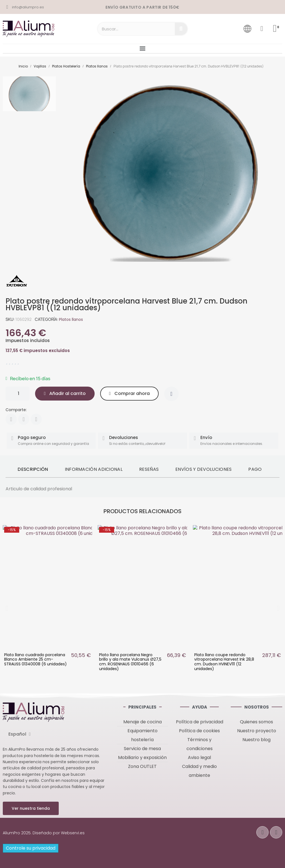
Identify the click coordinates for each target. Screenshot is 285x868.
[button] (65, 394)
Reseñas (149, 469)
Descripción (33, 469)
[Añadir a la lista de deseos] (171, 394)
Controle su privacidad (31, 848)
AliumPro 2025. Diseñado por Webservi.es (44, 833)
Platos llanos (71, 319)
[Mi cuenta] (262, 29)
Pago (255, 469)
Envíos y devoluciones (203, 469)
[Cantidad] (18, 394)
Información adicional (94, 469)
